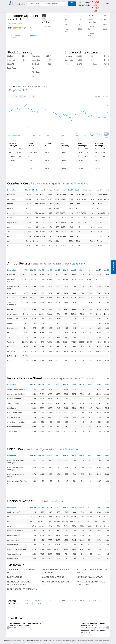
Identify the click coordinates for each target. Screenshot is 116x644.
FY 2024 (39, 601)
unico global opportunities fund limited (55, 571)
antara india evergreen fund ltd (21, 571)
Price (18, 87)
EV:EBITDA (40, 87)
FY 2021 (73, 601)
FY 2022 (61, 601)
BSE (44, 19)
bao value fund (15, 577)
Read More (14, 628)
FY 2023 (50, 601)
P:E (25, 87)
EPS (25, 90)
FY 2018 (27, 603)
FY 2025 (27, 601)
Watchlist (33, 36)
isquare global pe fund (53, 577)
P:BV (31, 87)
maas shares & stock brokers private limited (91, 583)
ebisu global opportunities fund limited (92, 571)
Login (108, 3)
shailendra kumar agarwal (90, 577)
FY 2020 (84, 601)
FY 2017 (38, 603)
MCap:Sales (15, 90)
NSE (44, 16)
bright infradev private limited (22, 589)
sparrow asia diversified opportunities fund (19, 583)
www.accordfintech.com (17, 641)
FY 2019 (95, 601)
